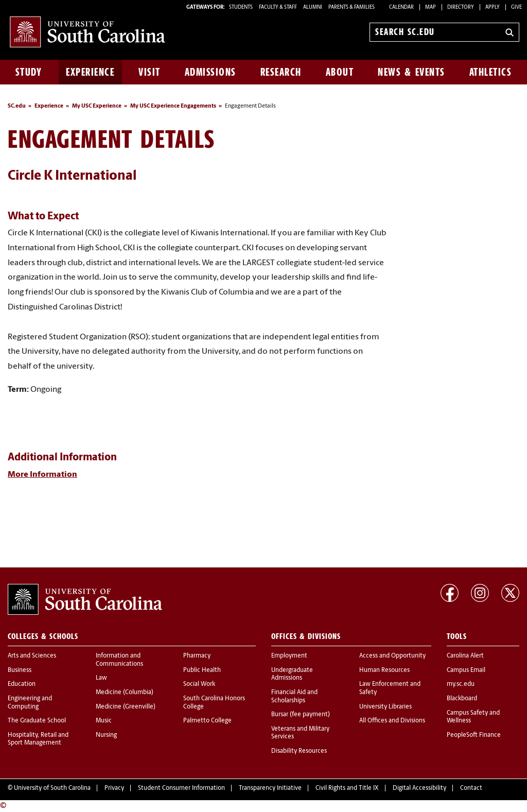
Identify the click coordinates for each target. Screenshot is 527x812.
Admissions (210, 72)
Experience (90, 72)
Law (101, 678)
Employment (289, 656)
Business (20, 670)
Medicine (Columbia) (125, 693)
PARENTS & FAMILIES (352, 7)
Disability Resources (299, 751)
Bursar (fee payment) (301, 715)
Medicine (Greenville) (126, 707)
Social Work (199, 684)
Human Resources (384, 670)
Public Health (202, 670)
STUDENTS (241, 7)
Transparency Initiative (270, 788)
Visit (150, 72)
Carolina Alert (465, 656)
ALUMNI (313, 7)
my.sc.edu (461, 684)
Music (104, 721)
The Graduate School (37, 721)
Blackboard (462, 699)
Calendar (401, 7)
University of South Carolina (52, 788)
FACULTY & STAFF (278, 7)
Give (516, 7)
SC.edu (17, 106)
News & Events (411, 72)
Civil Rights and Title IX (347, 788)
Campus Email (466, 670)
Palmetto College (207, 721)
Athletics (491, 72)
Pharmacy (197, 656)
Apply (493, 7)
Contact (471, 788)
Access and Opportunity (392, 656)
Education (22, 684)
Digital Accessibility (419, 788)
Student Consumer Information (181, 788)
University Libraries (385, 707)
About (340, 72)
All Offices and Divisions (392, 721)
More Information (42, 475)
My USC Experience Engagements (173, 106)
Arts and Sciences (32, 656)
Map (431, 7)
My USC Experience (97, 106)
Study (29, 72)
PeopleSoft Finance (474, 735)
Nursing (106, 735)
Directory (461, 7)
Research (281, 72)
